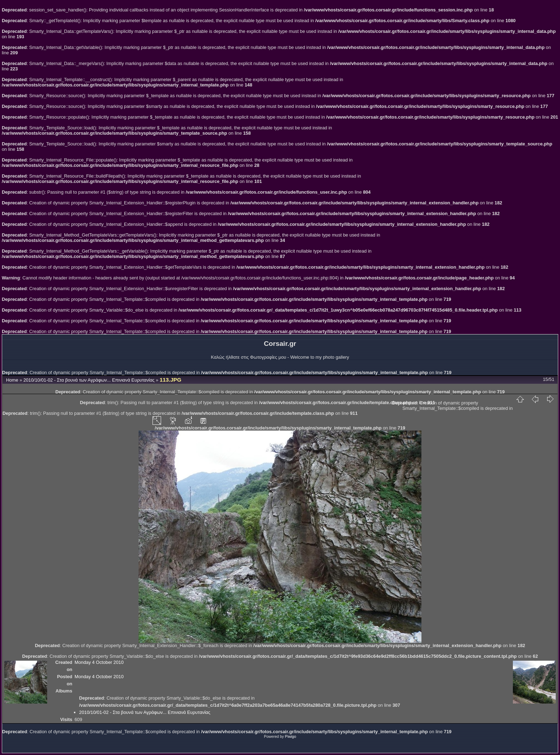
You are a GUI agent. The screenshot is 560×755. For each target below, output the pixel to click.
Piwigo (291, 736)
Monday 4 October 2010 (99, 662)
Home (12, 380)
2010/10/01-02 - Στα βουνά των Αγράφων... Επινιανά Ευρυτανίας (89, 380)
